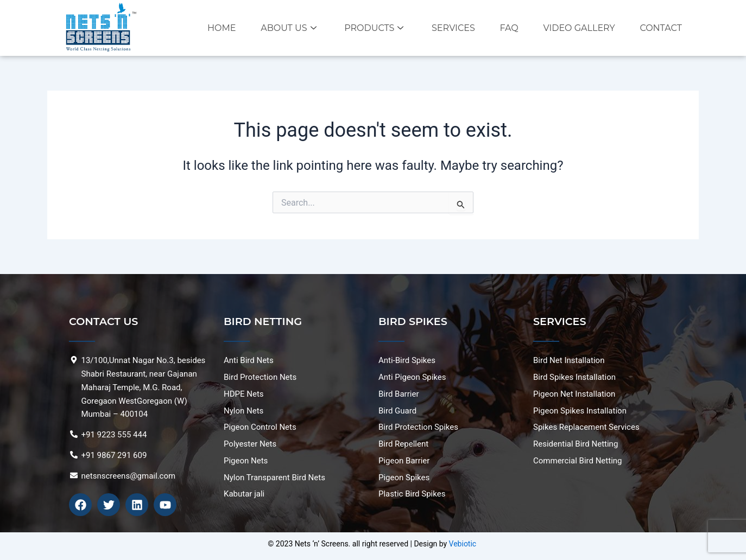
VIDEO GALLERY (579, 28)
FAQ (508, 28)
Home (218, 28)
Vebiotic (463, 544)
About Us (286, 28)
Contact (662, 28)
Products (372, 28)
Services (452, 28)
